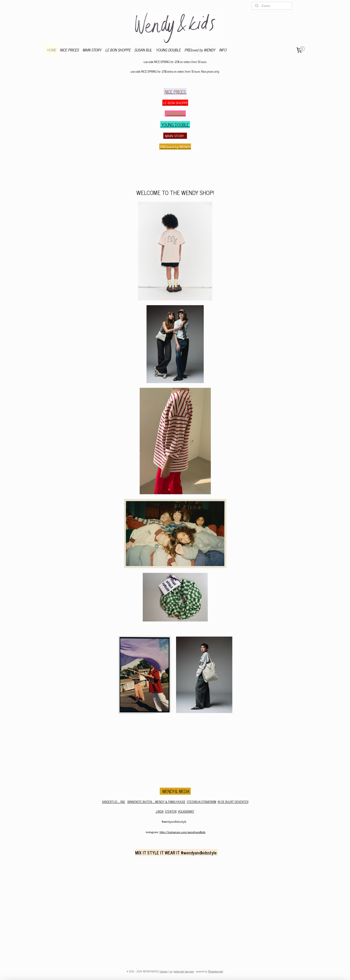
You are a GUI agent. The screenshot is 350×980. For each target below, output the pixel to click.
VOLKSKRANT (186, 811)
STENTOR (171, 811)
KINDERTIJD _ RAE (113, 802)
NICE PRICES (69, 50)
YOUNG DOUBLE (168, 50)
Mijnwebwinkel (216, 971)
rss (171, 971)
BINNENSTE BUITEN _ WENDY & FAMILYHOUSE (156, 802)
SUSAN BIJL (143, 50)
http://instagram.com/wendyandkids (182, 832)
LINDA (159, 811)
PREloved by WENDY (200, 50)
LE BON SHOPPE (118, 50)
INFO (223, 50)
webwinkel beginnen (184, 971)
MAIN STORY (92, 50)
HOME (51, 50)
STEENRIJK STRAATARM (201, 802)
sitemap (164, 971)
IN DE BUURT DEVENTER (233, 802)
